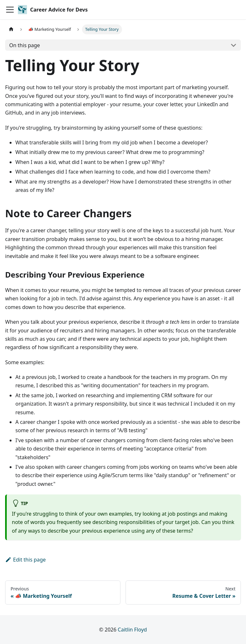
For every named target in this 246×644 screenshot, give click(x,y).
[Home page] (11, 29)
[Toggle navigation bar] (10, 10)
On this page (25, 45)
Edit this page (25, 560)
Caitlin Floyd (132, 630)
